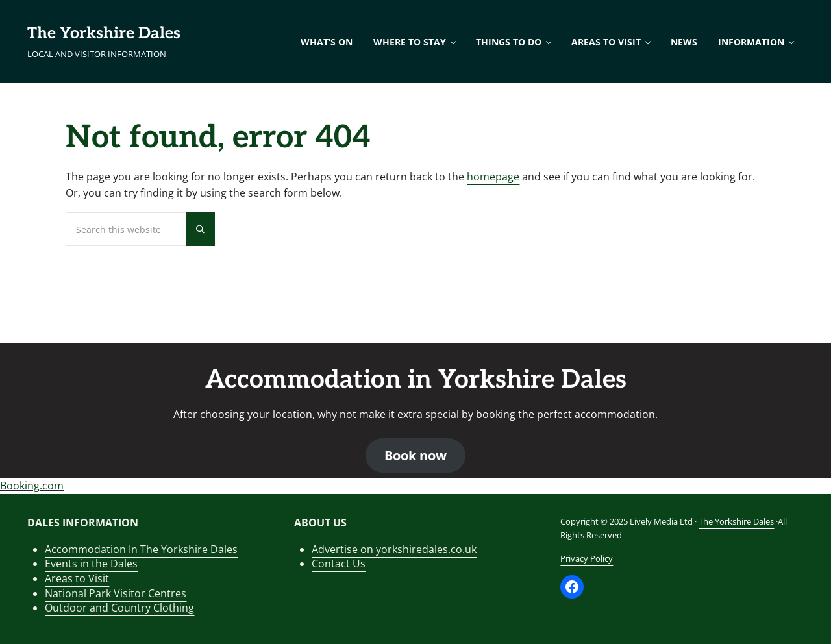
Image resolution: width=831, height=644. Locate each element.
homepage (493, 177)
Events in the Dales (91, 563)
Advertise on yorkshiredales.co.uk (394, 549)
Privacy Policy (587, 558)
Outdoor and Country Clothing (119, 608)
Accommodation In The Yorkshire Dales (141, 549)
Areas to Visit (77, 578)
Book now (415, 455)
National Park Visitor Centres (116, 593)
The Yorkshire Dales (104, 33)
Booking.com (32, 486)
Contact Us (339, 563)
